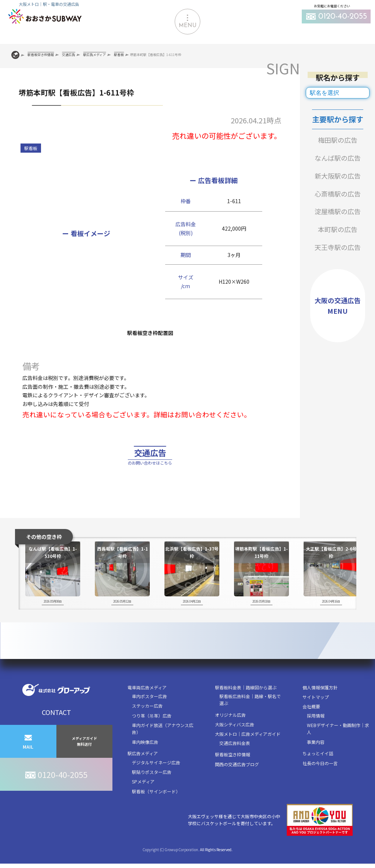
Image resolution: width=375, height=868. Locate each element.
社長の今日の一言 (320, 780)
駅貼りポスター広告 (152, 788)
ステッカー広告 (147, 722)
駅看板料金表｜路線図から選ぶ (246, 704)
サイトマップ (316, 713)
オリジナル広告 (230, 731)
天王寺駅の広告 (338, 247)
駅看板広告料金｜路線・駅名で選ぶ (250, 716)
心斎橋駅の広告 (338, 194)
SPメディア (143, 798)
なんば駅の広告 (338, 158)
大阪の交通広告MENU (338, 306)
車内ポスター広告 (149, 713)
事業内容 (316, 758)
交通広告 (150, 465)
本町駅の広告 (338, 229)
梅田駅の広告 (338, 140)
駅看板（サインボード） (156, 808)
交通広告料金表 (235, 759)
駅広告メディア (143, 770)
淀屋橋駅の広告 (338, 211)
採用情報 (316, 732)
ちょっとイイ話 (318, 770)
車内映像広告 (145, 758)
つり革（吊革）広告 (152, 732)
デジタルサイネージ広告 (156, 779)
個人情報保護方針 (320, 704)
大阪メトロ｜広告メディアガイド (248, 751)
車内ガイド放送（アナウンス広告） (163, 745)
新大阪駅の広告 (338, 176)
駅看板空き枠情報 (233, 771)
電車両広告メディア (147, 704)
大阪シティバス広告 (235, 741)
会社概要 (311, 723)
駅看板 (31, 148)
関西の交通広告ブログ (237, 781)
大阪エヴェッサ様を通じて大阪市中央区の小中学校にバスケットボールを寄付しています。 (270, 837)
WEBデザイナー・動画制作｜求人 (338, 745)
